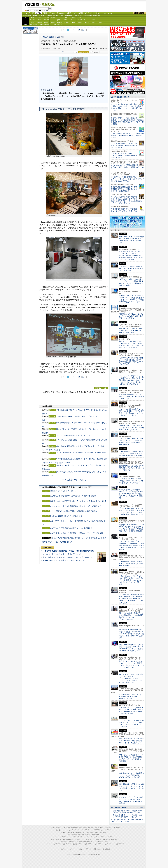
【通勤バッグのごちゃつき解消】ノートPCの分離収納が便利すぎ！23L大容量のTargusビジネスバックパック (131, 361)
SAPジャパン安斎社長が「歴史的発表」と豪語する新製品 (73, 496)
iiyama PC (81, 830)
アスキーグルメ (51, 15)
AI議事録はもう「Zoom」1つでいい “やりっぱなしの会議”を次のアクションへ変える (131, 316)
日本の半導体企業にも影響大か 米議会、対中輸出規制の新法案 (68, 551)
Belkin (93, 20)
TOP (49, 828)
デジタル (52, 13)
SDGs (85, 15)
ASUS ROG (46, 20)
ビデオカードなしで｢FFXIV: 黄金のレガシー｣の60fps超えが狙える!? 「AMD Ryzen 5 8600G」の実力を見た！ (131, 800)
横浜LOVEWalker (68, 844)
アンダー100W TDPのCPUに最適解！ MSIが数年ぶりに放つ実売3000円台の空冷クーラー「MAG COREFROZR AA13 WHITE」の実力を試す (131, 599)
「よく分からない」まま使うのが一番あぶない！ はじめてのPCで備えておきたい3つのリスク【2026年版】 (131, 723)
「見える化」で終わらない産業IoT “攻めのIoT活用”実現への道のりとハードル (131, 269)
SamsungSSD (58, 20)
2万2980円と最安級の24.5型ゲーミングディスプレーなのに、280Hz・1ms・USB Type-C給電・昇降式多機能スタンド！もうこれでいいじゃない (131, 255)
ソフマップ (53, 24)
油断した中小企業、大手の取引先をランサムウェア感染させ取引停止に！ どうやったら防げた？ (131, 741)
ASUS (73, 18)
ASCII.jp (32, 4)
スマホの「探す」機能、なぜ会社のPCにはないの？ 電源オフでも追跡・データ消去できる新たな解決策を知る (131, 441)
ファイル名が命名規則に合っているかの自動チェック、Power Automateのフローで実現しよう (127, 135)
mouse (39, 18)
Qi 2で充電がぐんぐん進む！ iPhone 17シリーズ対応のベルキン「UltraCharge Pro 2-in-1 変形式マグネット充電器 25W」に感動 (131, 494)
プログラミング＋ (94, 839)
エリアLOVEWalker (57, 844)
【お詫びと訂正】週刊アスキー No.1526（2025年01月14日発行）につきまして (128, 820)
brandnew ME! (60, 24)
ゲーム (110, 13)
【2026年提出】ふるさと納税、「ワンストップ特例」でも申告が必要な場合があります (124, 155)
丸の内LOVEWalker (110, 844)
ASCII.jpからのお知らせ (118, 808)
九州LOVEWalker (99, 844)
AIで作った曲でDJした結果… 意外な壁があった (62, 554)
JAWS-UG (70, 832)
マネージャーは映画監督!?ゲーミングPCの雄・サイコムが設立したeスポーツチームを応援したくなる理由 (131, 758)
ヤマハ (94, 22)
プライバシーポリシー (77, 849)
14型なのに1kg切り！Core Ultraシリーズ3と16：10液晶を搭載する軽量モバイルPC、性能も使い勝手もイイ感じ (131, 282)
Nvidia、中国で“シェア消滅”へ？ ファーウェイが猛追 (64, 560)
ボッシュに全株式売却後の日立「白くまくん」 (73, 435)
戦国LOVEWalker (120, 844)
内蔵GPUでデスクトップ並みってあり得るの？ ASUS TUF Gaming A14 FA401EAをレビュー (131, 428)
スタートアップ (102, 13)
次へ (84, 30)
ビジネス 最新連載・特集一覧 (120, 97)
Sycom (53, 18)
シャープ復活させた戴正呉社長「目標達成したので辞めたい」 (75, 511)
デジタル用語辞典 (81, 842)
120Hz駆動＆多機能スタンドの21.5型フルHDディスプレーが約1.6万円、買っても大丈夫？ (131, 481)
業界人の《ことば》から (50, 37)
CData (73, 22)
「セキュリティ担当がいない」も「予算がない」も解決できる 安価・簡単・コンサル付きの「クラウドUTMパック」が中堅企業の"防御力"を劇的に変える (131, 380)
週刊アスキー (59, 15)
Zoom (100, 22)
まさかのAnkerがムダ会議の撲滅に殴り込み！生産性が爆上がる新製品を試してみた (127, 167)
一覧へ (142, 807)
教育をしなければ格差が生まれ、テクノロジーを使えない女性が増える (78, 501)
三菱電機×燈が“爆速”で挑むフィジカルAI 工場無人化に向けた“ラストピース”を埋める (132, 397)
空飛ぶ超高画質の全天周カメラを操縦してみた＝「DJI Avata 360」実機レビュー (74, 557)
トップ (25, 13)
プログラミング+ (78, 15)
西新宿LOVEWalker (78, 844)
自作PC (81, 13)
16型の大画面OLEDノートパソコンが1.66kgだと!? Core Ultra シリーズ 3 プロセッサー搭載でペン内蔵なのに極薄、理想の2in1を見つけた (131, 634)
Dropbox (66, 22)
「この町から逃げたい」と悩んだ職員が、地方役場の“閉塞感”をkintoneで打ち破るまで (124, 145)
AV (86, 13)
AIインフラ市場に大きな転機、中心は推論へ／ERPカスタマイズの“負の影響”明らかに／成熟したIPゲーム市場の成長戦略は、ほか (127, 107)
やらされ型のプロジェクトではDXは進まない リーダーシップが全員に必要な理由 (131, 331)
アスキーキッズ (27, 15)
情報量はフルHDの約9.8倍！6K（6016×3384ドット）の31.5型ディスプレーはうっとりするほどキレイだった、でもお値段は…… (131, 344)
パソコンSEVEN (60, 18)
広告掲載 (106, 849)
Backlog (80, 22)
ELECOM (33, 20)
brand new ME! (95, 835)
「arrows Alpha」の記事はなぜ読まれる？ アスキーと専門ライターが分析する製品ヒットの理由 (131, 453)
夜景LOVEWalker (89, 844)
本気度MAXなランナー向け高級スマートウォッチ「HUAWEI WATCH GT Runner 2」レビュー (131, 775)
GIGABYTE (53, 20)
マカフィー (33, 24)
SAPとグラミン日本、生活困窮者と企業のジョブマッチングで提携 (77, 533)
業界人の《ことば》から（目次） (63, 491)
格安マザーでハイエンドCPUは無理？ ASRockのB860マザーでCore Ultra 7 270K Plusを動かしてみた (132, 240)
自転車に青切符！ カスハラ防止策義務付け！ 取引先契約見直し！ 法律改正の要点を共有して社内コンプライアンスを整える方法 (127, 121)
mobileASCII (90, 842)
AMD (39, 20)
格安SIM (35, 15)
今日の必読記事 (63, 842)
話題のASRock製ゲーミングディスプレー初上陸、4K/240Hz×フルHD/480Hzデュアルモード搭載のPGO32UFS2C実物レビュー (131, 648)
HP (80, 18)
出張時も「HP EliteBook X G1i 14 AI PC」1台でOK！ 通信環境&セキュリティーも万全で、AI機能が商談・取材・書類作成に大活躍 (131, 528)
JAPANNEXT (46, 24)
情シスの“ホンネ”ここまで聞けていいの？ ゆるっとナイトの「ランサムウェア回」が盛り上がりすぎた (128, 179)
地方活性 (90, 15)
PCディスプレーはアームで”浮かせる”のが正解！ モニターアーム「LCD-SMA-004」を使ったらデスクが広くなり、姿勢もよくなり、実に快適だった (131, 678)
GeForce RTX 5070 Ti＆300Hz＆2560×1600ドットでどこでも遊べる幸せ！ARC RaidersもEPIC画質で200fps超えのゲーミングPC (132, 299)
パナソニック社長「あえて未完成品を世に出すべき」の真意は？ (76, 506)
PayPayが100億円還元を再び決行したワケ (67, 516)
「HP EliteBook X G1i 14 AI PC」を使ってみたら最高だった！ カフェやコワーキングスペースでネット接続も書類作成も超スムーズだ (132, 511)
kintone (46, 22)
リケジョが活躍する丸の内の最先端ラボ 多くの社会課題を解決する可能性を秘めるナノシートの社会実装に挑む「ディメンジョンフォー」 (126, 200)
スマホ (95, 13)
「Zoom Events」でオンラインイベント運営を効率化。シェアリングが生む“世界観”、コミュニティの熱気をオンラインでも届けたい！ (131, 580)
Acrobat (39, 22)
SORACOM (77, 837)
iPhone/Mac (61, 13)
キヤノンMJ (39, 24)
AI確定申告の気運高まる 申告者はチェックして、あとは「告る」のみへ (124, 211)
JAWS (33, 22)
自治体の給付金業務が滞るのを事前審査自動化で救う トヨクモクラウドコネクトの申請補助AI (124, 189)
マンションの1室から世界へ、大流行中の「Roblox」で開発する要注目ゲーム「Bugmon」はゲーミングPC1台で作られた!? (131, 412)
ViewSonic (87, 20)
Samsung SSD (59, 837)
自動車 (69, 13)
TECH (45, 13)
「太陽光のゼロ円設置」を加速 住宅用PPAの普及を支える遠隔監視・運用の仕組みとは (131, 564)
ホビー (75, 13)
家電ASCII (42, 15)
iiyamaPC (46, 18)
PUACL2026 (96, 15)
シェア (61, 52)
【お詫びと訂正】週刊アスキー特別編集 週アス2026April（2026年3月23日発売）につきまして (127, 812)
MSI (66, 18)
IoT (33, 13)
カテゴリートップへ (101, 388)
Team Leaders (85, 839)
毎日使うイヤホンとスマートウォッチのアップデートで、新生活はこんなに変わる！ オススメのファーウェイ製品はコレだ (132, 664)
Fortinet (87, 22)
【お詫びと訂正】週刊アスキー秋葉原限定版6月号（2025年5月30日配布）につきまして (127, 816)
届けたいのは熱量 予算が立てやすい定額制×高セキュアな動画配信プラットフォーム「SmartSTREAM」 (131, 616)
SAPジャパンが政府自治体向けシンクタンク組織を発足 (72, 528)
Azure (53, 22)
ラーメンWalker (47, 844)
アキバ (90, 13)
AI (30, 13)
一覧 (75, 52)
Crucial (73, 20)
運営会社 (88, 849)
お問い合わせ (97, 849)
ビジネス (47, 4)
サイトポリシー (63, 849)
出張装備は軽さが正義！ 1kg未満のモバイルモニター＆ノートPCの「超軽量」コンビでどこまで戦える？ (131, 787)
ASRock (66, 20)
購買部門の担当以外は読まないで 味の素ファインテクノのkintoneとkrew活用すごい (132, 468)
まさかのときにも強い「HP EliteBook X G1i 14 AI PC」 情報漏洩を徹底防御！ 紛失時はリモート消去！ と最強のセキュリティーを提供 (132, 545)
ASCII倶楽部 (139, 13)
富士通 (33, 18)
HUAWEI (80, 20)
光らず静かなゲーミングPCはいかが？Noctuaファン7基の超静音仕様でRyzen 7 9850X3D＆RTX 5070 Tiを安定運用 (131, 710)
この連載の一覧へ (74, 480)
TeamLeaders (68, 15)
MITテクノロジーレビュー (101, 842)
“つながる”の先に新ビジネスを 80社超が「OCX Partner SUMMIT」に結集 (131, 697)
